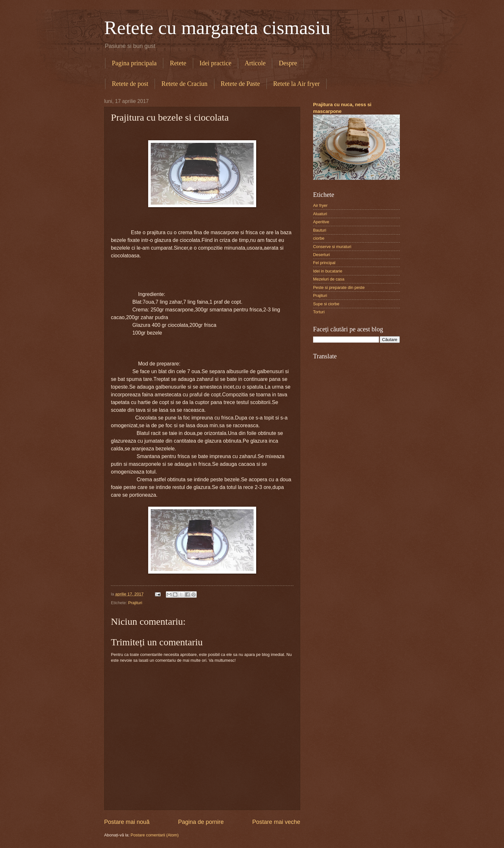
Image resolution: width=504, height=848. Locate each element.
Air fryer (320, 205)
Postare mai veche (276, 822)
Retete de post (130, 84)
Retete (178, 63)
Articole (255, 63)
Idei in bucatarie (328, 271)
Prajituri (135, 603)
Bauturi (320, 230)
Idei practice (216, 63)
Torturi (319, 312)
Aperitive (321, 222)
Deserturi (321, 255)
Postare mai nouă (127, 822)
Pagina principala (134, 63)
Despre (288, 63)
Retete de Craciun (184, 84)
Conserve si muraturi (332, 247)
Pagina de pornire (201, 822)
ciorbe (319, 238)
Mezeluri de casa (329, 279)
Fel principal (324, 263)
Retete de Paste (240, 84)
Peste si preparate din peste (339, 287)
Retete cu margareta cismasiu (217, 28)
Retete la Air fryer (297, 84)
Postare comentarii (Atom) (155, 835)
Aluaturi (320, 214)
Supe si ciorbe (326, 304)
